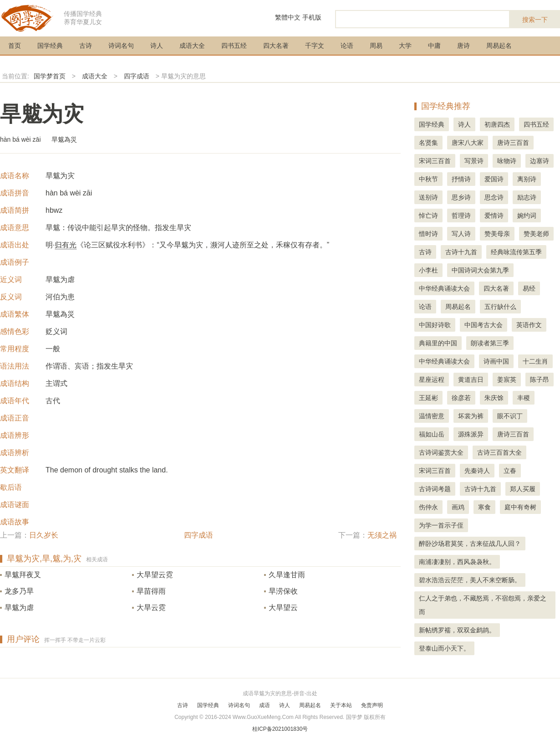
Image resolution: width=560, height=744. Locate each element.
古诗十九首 (461, 252)
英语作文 (529, 325)
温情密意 (432, 416)
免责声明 (372, 705)
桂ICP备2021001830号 (280, 729)
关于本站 (341, 705)
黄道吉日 (471, 380)
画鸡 (458, 507)
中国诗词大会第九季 (480, 270)
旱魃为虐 (19, 608)
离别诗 (527, 179)
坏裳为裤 (471, 416)
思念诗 (494, 197)
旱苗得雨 (151, 591)
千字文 (315, 46)
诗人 (157, 46)
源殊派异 (471, 434)
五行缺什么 (500, 307)
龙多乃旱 (19, 591)
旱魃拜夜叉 (23, 575)
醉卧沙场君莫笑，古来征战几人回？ (470, 544)
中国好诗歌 (435, 325)
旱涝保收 (283, 591)
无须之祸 (382, 535)
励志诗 (527, 197)
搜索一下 (535, 20)
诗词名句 (121, 46)
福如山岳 (432, 434)
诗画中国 (496, 361)
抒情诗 (461, 179)
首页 (15, 46)
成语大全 (192, 46)
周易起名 (499, 46)
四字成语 (137, 76)
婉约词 (527, 216)
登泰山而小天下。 (444, 648)
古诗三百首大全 (499, 452)
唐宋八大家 (468, 143)
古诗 (86, 46)
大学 (405, 46)
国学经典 (50, 46)
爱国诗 (494, 179)
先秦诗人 (477, 471)
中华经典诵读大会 (444, 288)
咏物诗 (507, 161)
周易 (376, 46)
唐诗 (463, 46)
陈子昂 (540, 380)
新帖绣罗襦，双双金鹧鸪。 (457, 630)
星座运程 (432, 380)
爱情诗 (494, 216)
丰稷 (524, 398)
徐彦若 (461, 398)
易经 (529, 288)
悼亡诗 (428, 216)
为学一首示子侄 (441, 525)
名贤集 (428, 143)
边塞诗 (540, 161)
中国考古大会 (484, 325)
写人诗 (461, 234)
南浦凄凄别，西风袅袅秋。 (457, 562)
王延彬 (428, 398)
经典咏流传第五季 (516, 252)
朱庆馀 (494, 398)
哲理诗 (461, 216)
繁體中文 (288, 17)
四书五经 (234, 46)
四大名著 (276, 46)
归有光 (66, 245)
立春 (510, 471)
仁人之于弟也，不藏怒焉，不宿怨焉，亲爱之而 (483, 605)
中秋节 (428, 179)
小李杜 (428, 270)
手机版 (312, 17)
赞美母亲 (497, 234)
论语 (347, 46)
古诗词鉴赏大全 (441, 452)
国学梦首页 (50, 76)
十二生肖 (535, 361)
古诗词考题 (435, 489)
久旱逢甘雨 (287, 575)
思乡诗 (461, 197)
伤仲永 (428, 507)
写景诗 (474, 161)
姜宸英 (507, 380)
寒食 (484, 507)
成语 (265, 705)
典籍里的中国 (438, 343)
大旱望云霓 (155, 575)
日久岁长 (44, 535)
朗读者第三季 (490, 343)
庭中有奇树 (520, 507)
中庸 (434, 46)
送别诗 (428, 197)
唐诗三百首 (513, 143)
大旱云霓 (151, 608)
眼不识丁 (510, 416)
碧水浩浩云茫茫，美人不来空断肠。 (470, 580)
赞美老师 (536, 234)
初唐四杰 (497, 124)
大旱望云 (283, 608)
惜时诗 (428, 234)
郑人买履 (523, 489)
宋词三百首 (435, 161)
